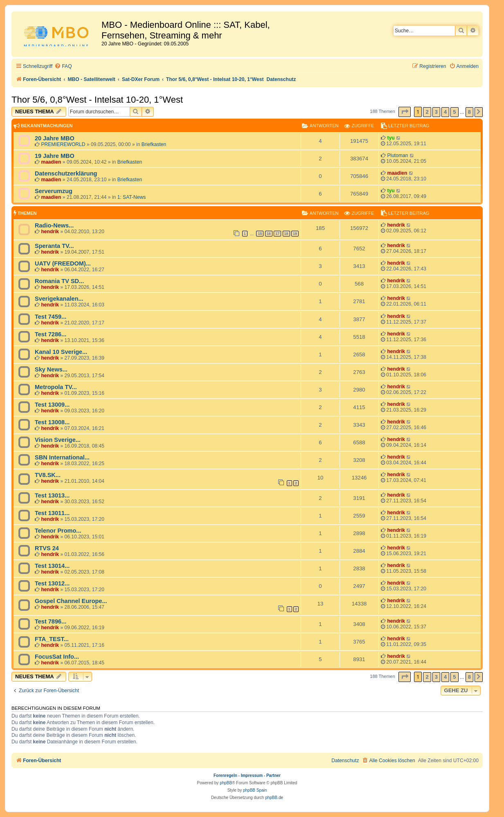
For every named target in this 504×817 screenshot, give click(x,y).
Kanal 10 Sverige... (61, 352)
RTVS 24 (47, 548)
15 (260, 234)
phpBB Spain (255, 790)
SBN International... (62, 457)
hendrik (50, 232)
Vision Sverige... (58, 440)
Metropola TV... (56, 387)
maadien (51, 162)
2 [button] (427, 112)
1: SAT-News (132, 197)
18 (286, 234)
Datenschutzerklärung (66, 173)
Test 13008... (52, 422)
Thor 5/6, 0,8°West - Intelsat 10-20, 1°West (97, 100)
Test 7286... (51, 334)
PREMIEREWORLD (63, 144)
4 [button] (445, 112)
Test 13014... (52, 566)
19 (295, 234)
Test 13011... (52, 513)
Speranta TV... (54, 246)
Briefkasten (154, 144)
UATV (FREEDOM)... (63, 263)
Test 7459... (51, 317)
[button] (405, 112)
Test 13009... (52, 405)
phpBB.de (274, 798)
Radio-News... (54, 225)
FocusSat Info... (57, 657)
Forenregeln (225, 775)
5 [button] (454, 112)
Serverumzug (54, 191)
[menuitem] (63, 66)
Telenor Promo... (58, 531)
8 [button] (469, 112)
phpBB (226, 783)
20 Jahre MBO (55, 138)
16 (269, 234)
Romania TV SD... (59, 281)
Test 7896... (51, 621)
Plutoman (397, 155)
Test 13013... (52, 495)
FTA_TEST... (52, 639)
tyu (391, 138)
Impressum (252, 775)
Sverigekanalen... (59, 299)
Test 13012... (52, 583)
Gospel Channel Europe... (71, 601)
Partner (273, 775)
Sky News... (51, 369)
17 (277, 234)
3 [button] (436, 112)
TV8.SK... (48, 475)
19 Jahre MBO (55, 156)
